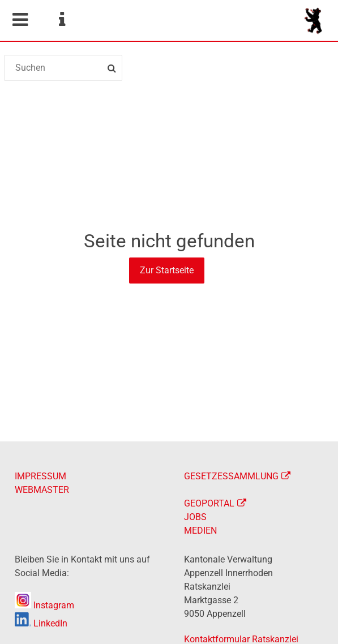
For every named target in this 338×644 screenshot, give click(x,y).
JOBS (195, 517)
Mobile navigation (20, 20)
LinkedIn (41, 623)
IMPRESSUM (40, 476)
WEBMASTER (42, 490)
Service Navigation (62, 20)
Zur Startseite (167, 270)
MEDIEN (200, 531)
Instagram (44, 605)
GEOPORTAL (209, 503)
